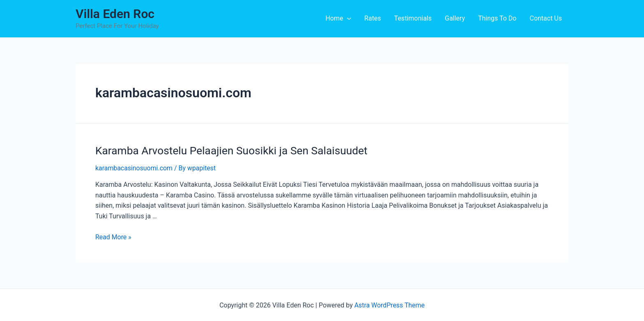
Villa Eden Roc (115, 14)
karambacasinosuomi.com (134, 168)
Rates (373, 18)
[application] (347, 18)
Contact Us (546, 18)
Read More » (113, 237)
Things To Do (497, 18)
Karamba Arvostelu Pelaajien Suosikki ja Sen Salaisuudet (230, 150)
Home (338, 18)
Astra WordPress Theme (389, 305)
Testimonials (413, 18)
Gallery (455, 18)
